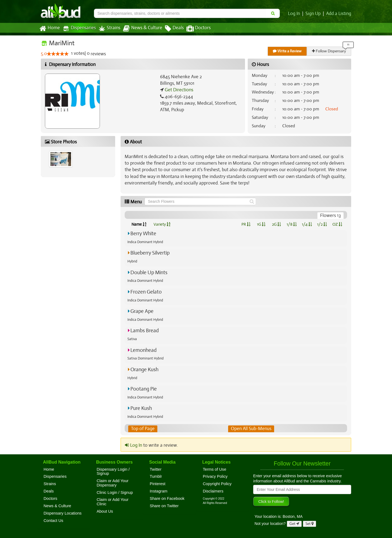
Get (294, 524)
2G (276, 224)
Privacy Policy (215, 477)
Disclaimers (213, 491)
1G (261, 224)
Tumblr (156, 477)
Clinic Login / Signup (115, 492)
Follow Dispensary (329, 51)
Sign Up (314, 14)
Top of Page (143, 429)
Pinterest (158, 484)
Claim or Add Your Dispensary (113, 483)
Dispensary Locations (63, 513)
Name (139, 224)
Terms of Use (215, 469)
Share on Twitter (164, 506)
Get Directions (178, 90)
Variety (162, 224)
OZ (337, 224)
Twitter (156, 469)
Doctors (194, 29)
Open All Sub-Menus (251, 429)
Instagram (159, 491)
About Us (105, 511)
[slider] (58, 54)
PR (246, 224)
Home (49, 29)
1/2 (322, 224)
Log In (295, 14)
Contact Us (53, 521)
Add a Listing (339, 14)
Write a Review (287, 51)
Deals (170, 29)
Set (310, 524)
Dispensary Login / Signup (113, 471)
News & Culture (140, 29)
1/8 (292, 224)
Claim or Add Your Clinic (113, 502)
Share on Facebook (167, 498)
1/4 (307, 224)
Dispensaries (78, 28)
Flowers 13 (331, 216)
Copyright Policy (217, 484)
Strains (108, 28)
